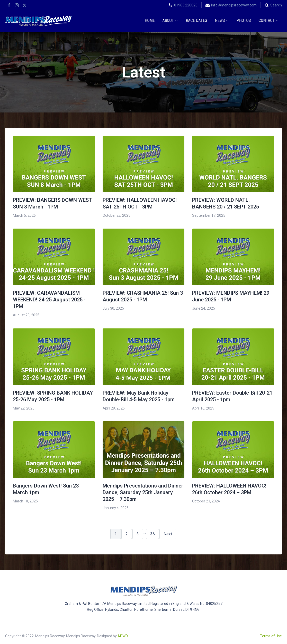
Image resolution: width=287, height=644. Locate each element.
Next (168, 534)
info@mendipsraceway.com (234, 5)
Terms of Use (271, 636)
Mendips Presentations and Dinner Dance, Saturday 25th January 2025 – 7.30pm (143, 492)
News (221, 20)
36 (153, 534)
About (169, 20)
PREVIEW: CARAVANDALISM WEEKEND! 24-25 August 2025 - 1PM (49, 300)
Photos (243, 20)
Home (149, 20)
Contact (268, 20)
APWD (123, 636)
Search (276, 5)
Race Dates (196, 20)
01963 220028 (186, 5)
